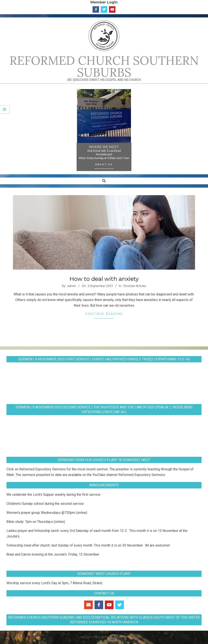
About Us (104, 164)
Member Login (104, 2)
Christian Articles (135, 286)
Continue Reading (104, 314)
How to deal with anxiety (104, 279)
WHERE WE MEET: (104, 147)
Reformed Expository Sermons (43, 469)
